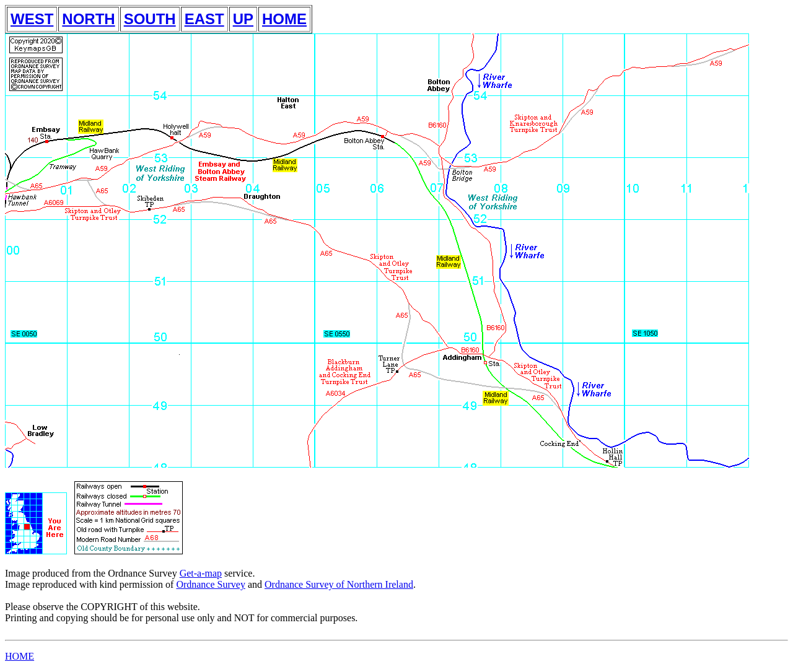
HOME (284, 19)
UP (243, 19)
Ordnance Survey (211, 584)
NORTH (88, 19)
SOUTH (150, 19)
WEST (32, 19)
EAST (204, 19)
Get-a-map (201, 573)
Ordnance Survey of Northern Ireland (339, 584)
